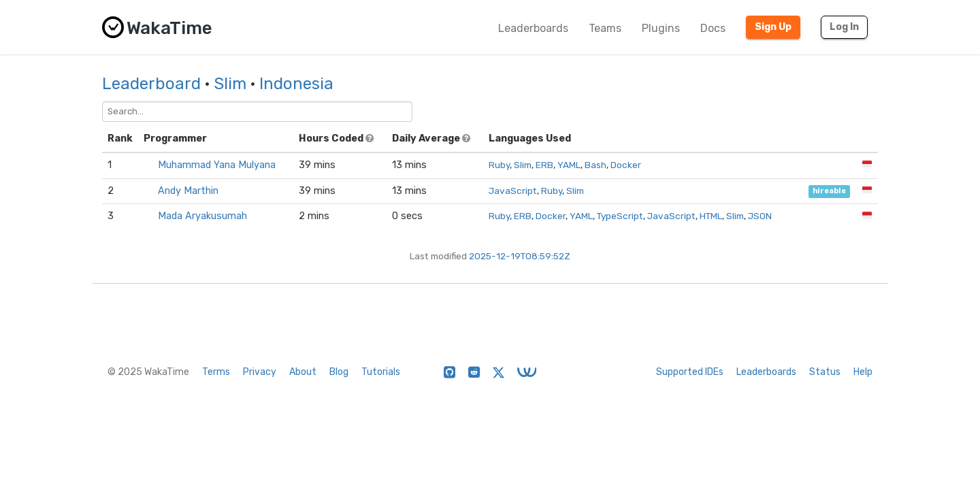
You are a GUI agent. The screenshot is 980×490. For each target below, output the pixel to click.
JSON (760, 216)
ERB (544, 165)
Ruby (499, 165)
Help (863, 372)
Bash (595, 165)
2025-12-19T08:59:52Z (520, 256)
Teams (605, 28)
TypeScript (620, 216)
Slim (230, 84)
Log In (844, 27)
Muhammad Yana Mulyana (217, 165)
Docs (713, 28)
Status (825, 372)
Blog (339, 372)
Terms (216, 372)
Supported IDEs (690, 372)
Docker (626, 165)
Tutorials (381, 372)
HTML (711, 216)
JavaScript (513, 191)
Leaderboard (151, 84)
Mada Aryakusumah (202, 216)
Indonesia (296, 84)
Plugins (661, 28)
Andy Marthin (188, 191)
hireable (829, 192)
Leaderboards (533, 28)
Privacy (260, 372)
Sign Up (773, 27)
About (303, 372)
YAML (569, 165)
